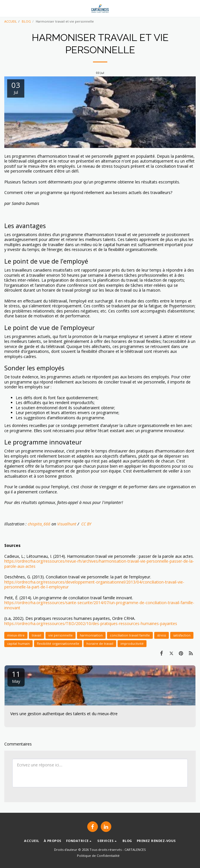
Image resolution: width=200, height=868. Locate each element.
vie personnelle (61, 635)
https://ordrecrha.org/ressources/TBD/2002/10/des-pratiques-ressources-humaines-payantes (91, 623)
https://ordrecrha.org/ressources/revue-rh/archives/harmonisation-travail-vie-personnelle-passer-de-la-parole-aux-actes (99, 564)
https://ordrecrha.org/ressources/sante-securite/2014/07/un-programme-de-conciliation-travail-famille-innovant (99, 605)
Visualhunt (67, 524)
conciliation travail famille (130, 635)
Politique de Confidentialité (98, 856)
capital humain (18, 643)
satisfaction (182, 635)
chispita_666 (39, 524)
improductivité (132, 643)
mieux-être (16, 635)
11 (16, 676)
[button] (6, 8)
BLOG (26, 21)
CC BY (86, 524)
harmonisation (91, 635)
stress (162, 635)
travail (36, 635)
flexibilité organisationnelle (58, 643)
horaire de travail (100, 643)
